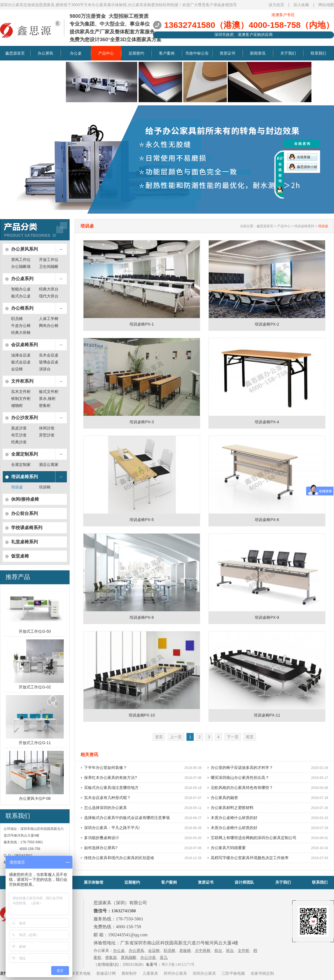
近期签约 (136, 53)
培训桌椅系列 (24, 477)
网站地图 (326, 5)
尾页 (250, 737)
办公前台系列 (24, 513)
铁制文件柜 (21, 399)
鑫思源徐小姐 (303, 167)
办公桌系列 (22, 279)
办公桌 (76, 53)
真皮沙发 (19, 428)
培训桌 (17, 487)
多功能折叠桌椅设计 (102, 838)
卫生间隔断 (49, 267)
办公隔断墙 (21, 267)
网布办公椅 (49, 326)
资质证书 (227, 53)
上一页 (176, 737)
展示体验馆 (94, 882)
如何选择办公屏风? (101, 848)
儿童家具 (150, 973)
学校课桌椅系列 (27, 528)
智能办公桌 (21, 289)
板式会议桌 (21, 362)
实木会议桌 (49, 355)
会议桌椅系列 (24, 345)
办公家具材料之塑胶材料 (232, 808)
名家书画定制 (262, 973)
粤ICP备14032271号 (178, 965)
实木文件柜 (21, 392)
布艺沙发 (19, 435)
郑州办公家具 (175, 973)
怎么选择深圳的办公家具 (105, 808)
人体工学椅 (49, 319)
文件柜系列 (22, 381)
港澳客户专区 (283, 15)
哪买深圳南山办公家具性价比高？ (240, 778)
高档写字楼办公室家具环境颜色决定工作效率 (250, 858)
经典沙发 (19, 442)
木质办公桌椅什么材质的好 (234, 818)
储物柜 (17, 405)
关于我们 (288, 53)
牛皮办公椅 (21, 326)
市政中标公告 (197, 53)
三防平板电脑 (233, 973)
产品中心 (106, 53)
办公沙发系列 (24, 418)
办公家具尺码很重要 (228, 848)
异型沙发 (47, 435)
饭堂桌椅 (20, 556)
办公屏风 (45, 53)
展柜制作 (129, 973)
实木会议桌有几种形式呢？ (107, 798)
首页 (159, 737)
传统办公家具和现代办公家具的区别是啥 (119, 858)
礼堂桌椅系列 (24, 542)
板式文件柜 (49, 392)
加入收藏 (301, 5)
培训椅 (45, 487)
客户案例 (167, 53)
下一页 (233, 737)
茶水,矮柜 (47, 399)
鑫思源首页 (15, 53)
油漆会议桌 (21, 355)
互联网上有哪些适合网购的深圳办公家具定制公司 (254, 838)
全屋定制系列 (24, 454)
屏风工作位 (21, 260)
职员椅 (17, 319)
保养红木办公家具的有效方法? (110, 778)
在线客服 (300, 157)
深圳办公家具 (204, 973)
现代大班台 (49, 296)
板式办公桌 (21, 296)
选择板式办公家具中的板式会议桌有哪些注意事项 (127, 818)
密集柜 (45, 405)
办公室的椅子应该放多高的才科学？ (242, 768)
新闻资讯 (258, 53)
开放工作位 (49, 260)
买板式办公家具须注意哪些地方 (111, 788)
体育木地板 (81, 973)
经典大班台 (49, 289)
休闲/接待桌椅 (25, 499)
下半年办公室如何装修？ (105, 768)
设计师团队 (244, 882)
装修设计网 (106, 973)
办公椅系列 (22, 308)
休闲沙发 (47, 428)
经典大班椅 (21, 333)
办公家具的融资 (224, 798)
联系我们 (318, 53)
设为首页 (276, 5)
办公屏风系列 (24, 249)
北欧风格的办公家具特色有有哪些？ (242, 788)
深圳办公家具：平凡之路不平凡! (112, 828)
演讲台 (45, 369)
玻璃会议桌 (49, 362)
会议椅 (17, 369)
